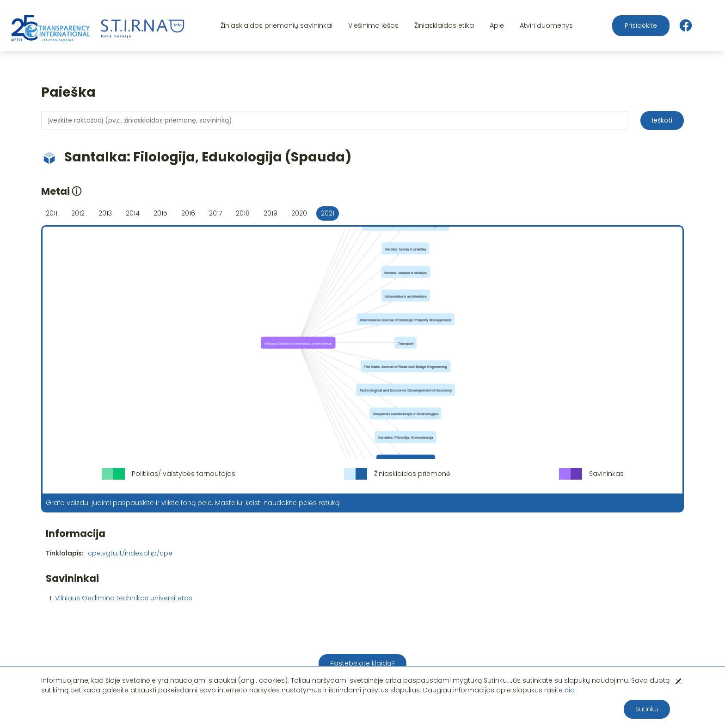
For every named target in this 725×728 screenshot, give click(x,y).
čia (570, 690)
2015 (160, 213)
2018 (243, 213)
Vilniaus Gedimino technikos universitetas (124, 598)
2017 (215, 213)
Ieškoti (662, 120)
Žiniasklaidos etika (444, 25)
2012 (78, 213)
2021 (328, 213)
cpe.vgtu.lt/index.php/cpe (130, 553)
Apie (497, 25)
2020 (299, 213)
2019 (270, 213)
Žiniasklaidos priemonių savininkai (276, 25)
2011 (52, 213)
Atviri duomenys (546, 25)
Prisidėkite (641, 25)
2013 (105, 213)
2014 (133, 213)
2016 (188, 213)
